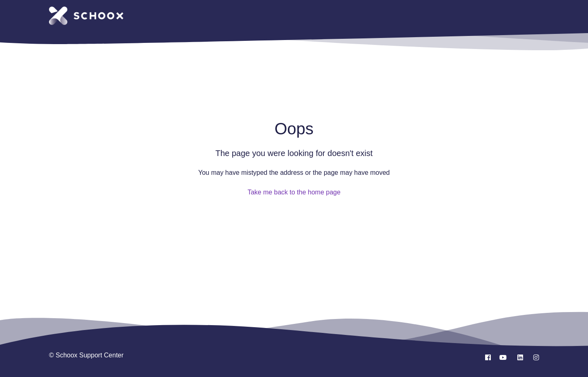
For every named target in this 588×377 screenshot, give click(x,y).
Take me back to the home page (294, 192)
